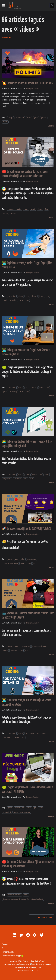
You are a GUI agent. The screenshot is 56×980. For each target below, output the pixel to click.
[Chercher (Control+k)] (52, 5)
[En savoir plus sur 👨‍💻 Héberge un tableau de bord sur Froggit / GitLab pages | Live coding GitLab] (51, 483)
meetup (5, 213)
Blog (4, 948)
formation (14, 650)
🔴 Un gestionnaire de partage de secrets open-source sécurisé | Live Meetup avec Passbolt (25, 174)
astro (27, 296)
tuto (27, 300)
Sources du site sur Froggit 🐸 (13, 956)
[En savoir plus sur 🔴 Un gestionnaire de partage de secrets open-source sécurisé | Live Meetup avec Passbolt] (51, 217)
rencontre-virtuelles (15, 209)
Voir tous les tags (8, 37)
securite (13, 213)
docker (5, 122)
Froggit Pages (36, 967)
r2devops (16, 737)
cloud (33, 209)
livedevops (18, 479)
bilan (23, 559)
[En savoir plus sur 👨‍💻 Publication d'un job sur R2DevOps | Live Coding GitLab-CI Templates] (51, 742)
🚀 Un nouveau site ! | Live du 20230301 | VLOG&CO (26, 528)
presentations (19, 808)
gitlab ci (44, 118)
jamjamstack (7, 479)
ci (26, 733)
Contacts (5, 944)
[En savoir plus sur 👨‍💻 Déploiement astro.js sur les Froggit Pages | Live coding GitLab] (51, 304)
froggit (42, 296)
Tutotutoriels (20, 118)
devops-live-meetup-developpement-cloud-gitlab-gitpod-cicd (23, 899)
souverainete (7, 812)
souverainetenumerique (22, 812)
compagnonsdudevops (10, 563)
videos (29, 118)
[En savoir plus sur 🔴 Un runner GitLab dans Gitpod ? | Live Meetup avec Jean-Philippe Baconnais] (51, 903)
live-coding (12, 296)
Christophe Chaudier (32, 89)
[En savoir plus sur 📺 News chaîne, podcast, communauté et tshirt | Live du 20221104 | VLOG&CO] (51, 655)
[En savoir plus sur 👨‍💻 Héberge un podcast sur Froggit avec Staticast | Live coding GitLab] (51, 396)
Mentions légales (8, 952)
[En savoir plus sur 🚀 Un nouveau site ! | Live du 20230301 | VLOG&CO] (51, 567)
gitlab (36, 118)
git (48, 296)
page (21, 300)
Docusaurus (33, 971)
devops (40, 209)
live (47, 209)
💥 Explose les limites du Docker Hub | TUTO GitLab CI (28, 83)
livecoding (13, 300)
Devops (10, 118)
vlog (17, 559)
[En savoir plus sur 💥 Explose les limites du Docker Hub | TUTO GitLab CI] (51, 126)
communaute (32, 559)
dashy (28, 475)
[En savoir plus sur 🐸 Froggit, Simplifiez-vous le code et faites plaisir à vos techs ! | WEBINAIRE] (51, 816)
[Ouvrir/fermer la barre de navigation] (4, 5)
